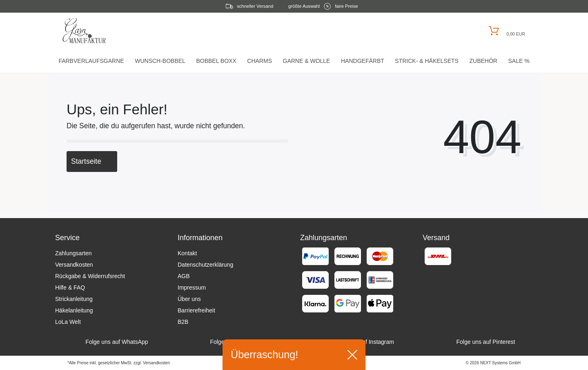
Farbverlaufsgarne (91, 61)
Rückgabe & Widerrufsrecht (90, 276)
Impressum (192, 288)
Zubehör (483, 61)
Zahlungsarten (73, 253)
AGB (184, 276)
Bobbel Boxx (216, 61)
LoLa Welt (68, 322)
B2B (183, 322)
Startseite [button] (92, 161)
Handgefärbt (363, 61)
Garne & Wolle (307, 61)
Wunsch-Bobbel (160, 61)
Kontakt (187, 253)
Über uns (189, 299)
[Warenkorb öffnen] (506, 31)
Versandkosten (74, 265)
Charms (259, 61)
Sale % (519, 61)
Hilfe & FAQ (70, 288)
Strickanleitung (74, 299)
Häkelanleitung (74, 310)
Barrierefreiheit (196, 310)
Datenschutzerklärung (205, 265)
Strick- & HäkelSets (427, 61)
